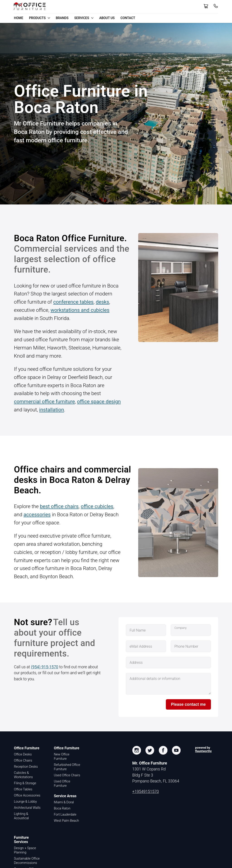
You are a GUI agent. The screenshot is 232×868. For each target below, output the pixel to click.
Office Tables (23, 789)
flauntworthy (203, 751)
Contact (128, 18)
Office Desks (23, 754)
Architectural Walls (27, 808)
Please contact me (188, 704)
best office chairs (59, 506)
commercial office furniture (44, 401)
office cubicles (97, 506)
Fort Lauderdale (65, 815)
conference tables (73, 302)
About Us (107, 18)
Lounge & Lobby (25, 802)
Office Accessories (27, 795)
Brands (62, 18)
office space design (99, 401)
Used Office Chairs (67, 775)
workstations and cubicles (80, 310)
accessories (37, 514)
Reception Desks (26, 767)
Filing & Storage (25, 783)
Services (84, 18)
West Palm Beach (66, 821)
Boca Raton (62, 808)
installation (52, 410)
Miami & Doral (64, 802)
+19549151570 (146, 792)
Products (40, 18)
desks (103, 302)
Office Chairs (23, 761)
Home (18, 18)
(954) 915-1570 (45, 667)
